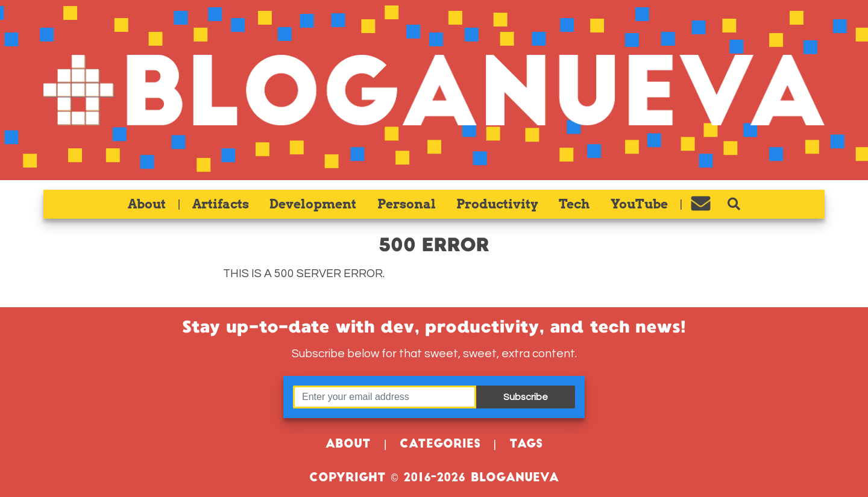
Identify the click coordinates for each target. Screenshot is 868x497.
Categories (440, 445)
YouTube (639, 204)
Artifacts (221, 204)
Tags (526, 445)
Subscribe (526, 397)
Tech (574, 204)
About (147, 204)
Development (313, 204)
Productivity (497, 204)
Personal (407, 204)
